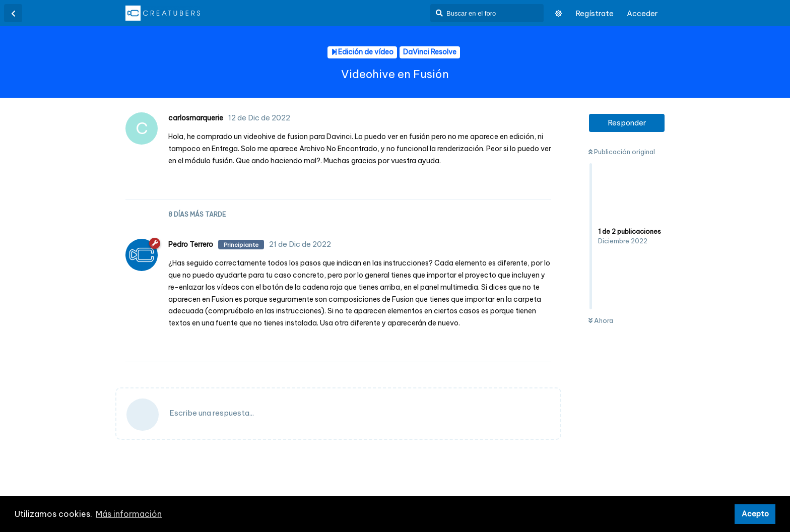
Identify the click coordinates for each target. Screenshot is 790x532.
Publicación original (622, 152)
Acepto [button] (755, 514)
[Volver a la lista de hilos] (13, 13)
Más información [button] (129, 514)
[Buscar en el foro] (487, 13)
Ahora (601, 320)
